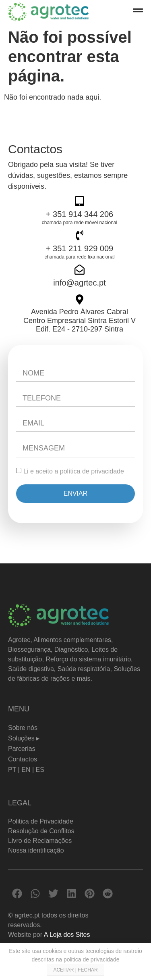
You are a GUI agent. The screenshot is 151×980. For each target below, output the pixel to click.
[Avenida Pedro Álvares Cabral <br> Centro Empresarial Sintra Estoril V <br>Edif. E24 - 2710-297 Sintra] (80, 299)
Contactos (23, 759)
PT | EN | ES (26, 770)
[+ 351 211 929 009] (80, 235)
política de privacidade (92, 471)
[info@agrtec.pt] (80, 270)
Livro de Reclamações (40, 841)
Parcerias (22, 749)
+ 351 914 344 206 (80, 214)
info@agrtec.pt (79, 283)
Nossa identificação (36, 850)
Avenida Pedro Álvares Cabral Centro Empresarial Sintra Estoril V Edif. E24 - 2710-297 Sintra (80, 320)
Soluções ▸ (24, 738)
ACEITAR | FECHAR (75, 970)
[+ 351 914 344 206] (80, 201)
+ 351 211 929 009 (80, 248)
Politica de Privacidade (41, 821)
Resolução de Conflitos (41, 831)
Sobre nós (23, 728)
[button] (17, 893)
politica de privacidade (92, 959)
